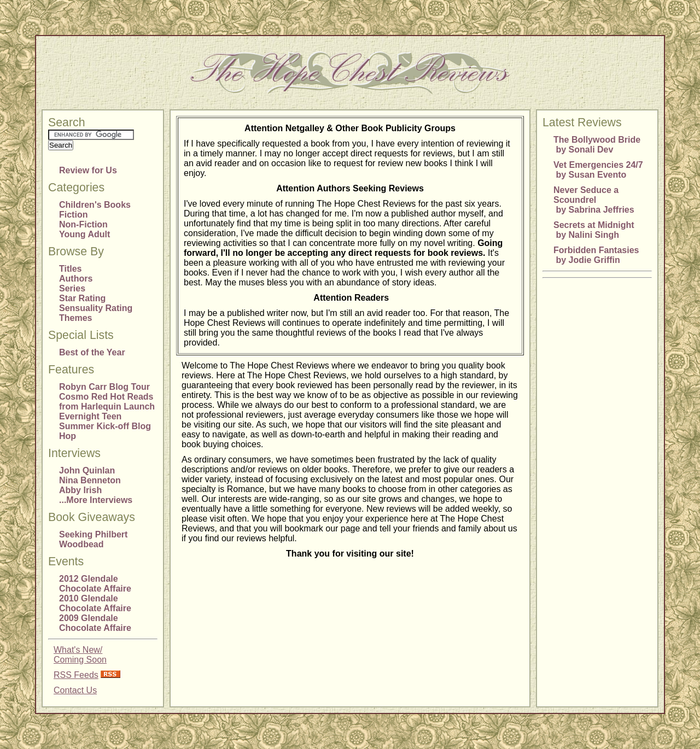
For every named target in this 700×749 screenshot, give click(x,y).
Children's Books (95, 205)
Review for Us (88, 170)
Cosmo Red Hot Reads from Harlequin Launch (107, 402)
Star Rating (82, 298)
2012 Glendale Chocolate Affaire (95, 584)
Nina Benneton (90, 480)
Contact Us (75, 690)
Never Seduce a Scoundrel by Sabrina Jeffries (594, 200)
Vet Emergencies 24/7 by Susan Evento (598, 170)
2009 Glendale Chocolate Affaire (95, 623)
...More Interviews (96, 500)
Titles (71, 269)
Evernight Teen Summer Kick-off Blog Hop (105, 426)
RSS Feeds (76, 675)
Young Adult (84, 234)
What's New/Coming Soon (80, 655)
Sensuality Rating (96, 308)
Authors (76, 279)
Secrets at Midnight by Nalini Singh (594, 230)
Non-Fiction (83, 224)
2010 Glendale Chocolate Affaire (95, 603)
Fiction (73, 215)
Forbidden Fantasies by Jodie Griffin (596, 255)
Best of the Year (92, 352)
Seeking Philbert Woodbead (93, 539)
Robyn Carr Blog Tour (104, 387)
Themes (75, 318)
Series (72, 288)
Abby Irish (80, 490)
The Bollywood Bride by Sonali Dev (597, 145)
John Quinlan (87, 470)
